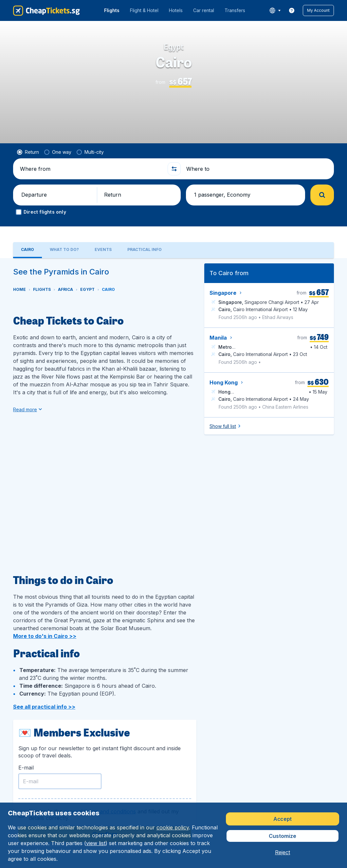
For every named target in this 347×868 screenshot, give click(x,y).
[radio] (28, 152)
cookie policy (173, 827)
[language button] (275, 10)
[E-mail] (60, 768)
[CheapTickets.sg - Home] (46, 10)
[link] (292, 10)
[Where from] (91, 169)
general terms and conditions (100, 798)
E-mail (26, 754)
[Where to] (256, 169)
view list (96, 843)
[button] (318, 10)
